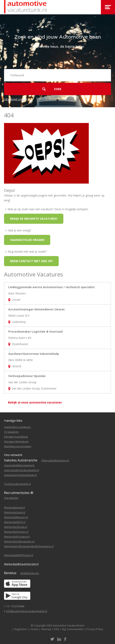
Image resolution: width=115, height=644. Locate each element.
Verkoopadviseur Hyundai (27, 376)
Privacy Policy (95, 629)
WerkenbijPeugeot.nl (17, 537)
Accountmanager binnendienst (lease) (36, 309)
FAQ (56, 629)
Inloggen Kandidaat (16, 437)
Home (34, 629)
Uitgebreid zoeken (16, 99)
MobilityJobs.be (30, 573)
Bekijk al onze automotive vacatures (35, 402)
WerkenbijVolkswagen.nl (19, 541)
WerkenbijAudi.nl (14, 507)
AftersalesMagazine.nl (55, 460)
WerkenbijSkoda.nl (16, 527)
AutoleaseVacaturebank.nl (20, 475)
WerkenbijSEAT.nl (15, 522)
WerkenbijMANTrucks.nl (19, 555)
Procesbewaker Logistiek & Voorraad (35, 331)
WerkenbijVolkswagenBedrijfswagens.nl (29, 546)
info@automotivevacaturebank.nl (27, 611)
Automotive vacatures (17, 427)
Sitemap (46, 629)
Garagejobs (11, 498)
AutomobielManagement (19, 465)
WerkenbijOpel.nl (15, 512)
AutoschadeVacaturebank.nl (21, 470)
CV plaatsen (11, 432)
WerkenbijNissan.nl (16, 517)
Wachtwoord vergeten (18, 446)
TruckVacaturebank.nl (17, 484)
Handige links (13, 420)
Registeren (21, 629)
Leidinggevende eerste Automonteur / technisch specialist (52, 287)
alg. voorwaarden (73, 629)
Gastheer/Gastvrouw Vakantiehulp (34, 354)
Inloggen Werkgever (16, 441)
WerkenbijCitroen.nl (16, 532)
